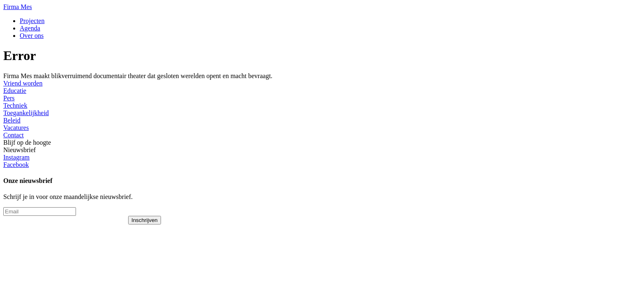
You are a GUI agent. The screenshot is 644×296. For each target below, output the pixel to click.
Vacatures (16, 128)
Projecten (32, 21)
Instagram (16, 157)
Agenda (30, 28)
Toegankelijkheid (26, 113)
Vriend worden (23, 83)
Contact (14, 135)
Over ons (32, 36)
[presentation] (66, 232)
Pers (9, 98)
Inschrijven (145, 220)
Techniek (15, 105)
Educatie (15, 91)
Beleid (12, 120)
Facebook (16, 165)
